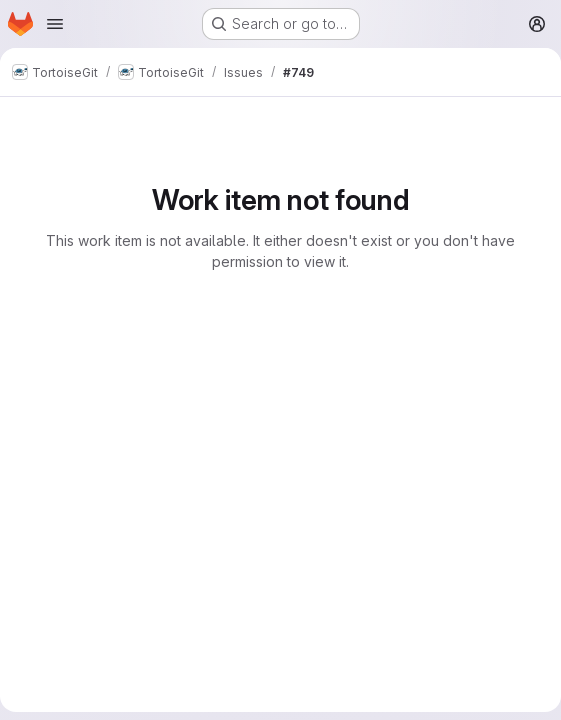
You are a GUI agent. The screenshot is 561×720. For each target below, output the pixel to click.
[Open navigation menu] (55, 24)
